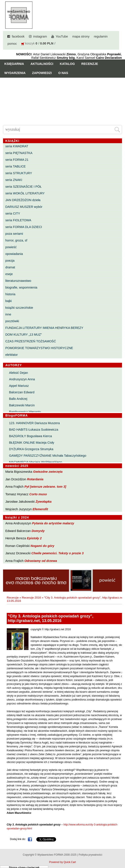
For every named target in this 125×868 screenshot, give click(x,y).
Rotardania (35, 479)
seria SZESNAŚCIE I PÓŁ (23, 187)
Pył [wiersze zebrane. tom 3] (45, 487)
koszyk (30, 43)
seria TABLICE (15, 166)
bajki (8, 301)
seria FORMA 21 (17, 160)
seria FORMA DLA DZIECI (24, 227)
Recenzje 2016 (31, 598)
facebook (18, 36)
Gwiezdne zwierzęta (48, 472)
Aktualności (42, 64)
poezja (10, 261)
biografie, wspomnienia (21, 287)
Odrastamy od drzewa (41, 561)
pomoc (12, 44)
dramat (10, 267)
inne (8, 314)
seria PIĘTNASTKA (19, 153)
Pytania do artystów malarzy (53, 523)
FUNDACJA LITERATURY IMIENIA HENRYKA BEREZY (44, 328)
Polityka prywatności (90, 855)
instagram (40, 36)
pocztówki (12, 321)
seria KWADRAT (17, 146)
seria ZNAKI (14, 180)
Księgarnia (14, 64)
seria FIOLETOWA (18, 220)
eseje (9, 274)
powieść (11, 247)
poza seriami (14, 234)
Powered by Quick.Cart (62, 862)
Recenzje (90, 64)
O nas (63, 73)
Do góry (120, 852)
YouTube (62, 36)
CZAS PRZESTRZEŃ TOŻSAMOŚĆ (31, 341)
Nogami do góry (42, 546)
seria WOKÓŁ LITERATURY (25, 193)
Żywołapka (44, 502)
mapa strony (81, 36)
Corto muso (38, 494)
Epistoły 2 (34, 538)
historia (10, 294)
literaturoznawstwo (18, 281)
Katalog (67, 64)
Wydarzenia (15, 73)
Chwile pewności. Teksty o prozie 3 (57, 553)
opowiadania (14, 254)
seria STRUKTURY (19, 173)
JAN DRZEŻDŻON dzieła (23, 200)
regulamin (101, 36)
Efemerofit (40, 509)
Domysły (38, 531)
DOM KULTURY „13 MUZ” (23, 335)
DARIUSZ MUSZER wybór (24, 207)
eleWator (11, 355)
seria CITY (13, 213)
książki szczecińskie (19, 308)
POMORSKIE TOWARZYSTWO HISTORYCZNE (39, 348)
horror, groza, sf (16, 240)
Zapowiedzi (42, 73)
